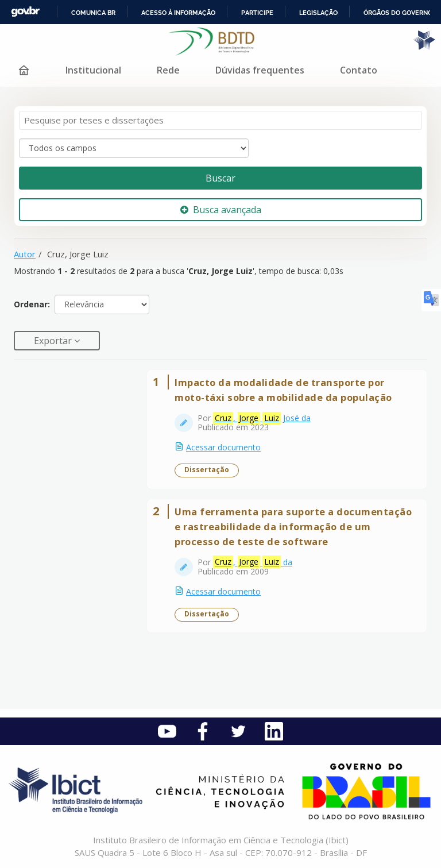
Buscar (220, 178)
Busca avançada (221, 210)
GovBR (25, 12)
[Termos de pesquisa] (220, 120)
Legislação (318, 13)
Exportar (54, 341)
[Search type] (134, 148)
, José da (262, 418)
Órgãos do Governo (398, 13)
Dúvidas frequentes (260, 70)
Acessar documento (223, 447)
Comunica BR (93, 13)
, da (253, 562)
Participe (257, 13)
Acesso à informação (178, 13)
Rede (168, 70)
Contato (359, 70)
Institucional (93, 70)
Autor (25, 254)
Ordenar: (32, 304)
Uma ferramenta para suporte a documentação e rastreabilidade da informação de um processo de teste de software (293, 526)
